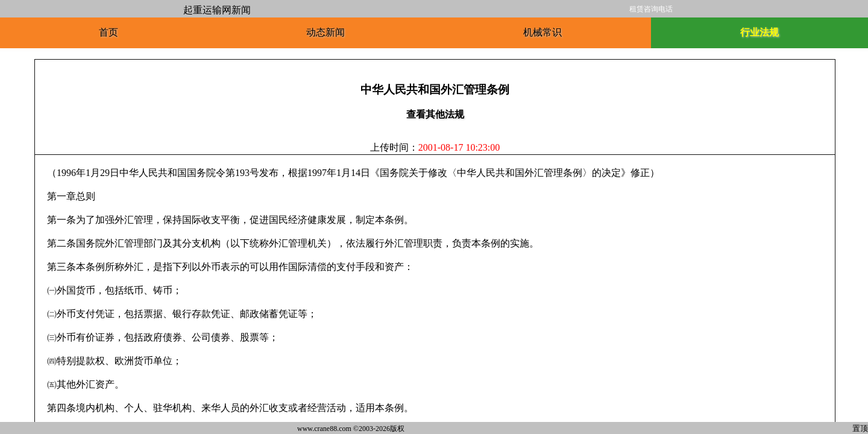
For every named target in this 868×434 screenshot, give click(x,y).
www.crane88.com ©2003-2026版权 (351, 429)
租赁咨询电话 (651, 9)
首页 (108, 32)
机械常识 (542, 32)
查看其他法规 (435, 114)
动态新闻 (325, 32)
